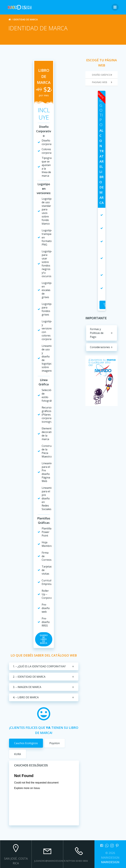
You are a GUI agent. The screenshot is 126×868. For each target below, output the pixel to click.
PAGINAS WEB (105, 82)
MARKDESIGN (110, 862)
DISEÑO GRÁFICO (105, 75)
